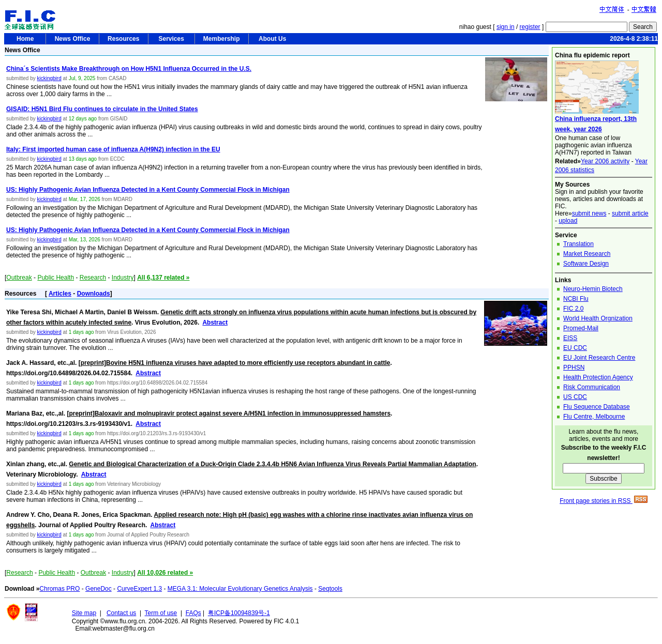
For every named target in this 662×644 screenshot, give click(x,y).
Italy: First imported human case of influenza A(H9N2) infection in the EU (113, 149)
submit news (589, 213)
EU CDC (575, 348)
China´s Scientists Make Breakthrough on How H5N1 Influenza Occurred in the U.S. (129, 69)
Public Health (56, 278)
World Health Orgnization (598, 318)
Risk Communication (592, 387)
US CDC (575, 397)
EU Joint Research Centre (599, 358)
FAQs (193, 613)
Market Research (587, 254)
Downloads (94, 294)
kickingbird (49, 78)
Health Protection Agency (598, 377)
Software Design (586, 264)
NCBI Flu (576, 299)
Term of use (161, 613)
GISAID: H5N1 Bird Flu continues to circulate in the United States (102, 109)
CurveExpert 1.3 (139, 589)
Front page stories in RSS (604, 501)
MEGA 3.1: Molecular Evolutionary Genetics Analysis (240, 589)
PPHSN (574, 367)
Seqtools (330, 589)
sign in (506, 27)
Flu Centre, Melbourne (594, 417)
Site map (84, 613)
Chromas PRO (59, 589)
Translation (578, 244)
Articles (60, 294)
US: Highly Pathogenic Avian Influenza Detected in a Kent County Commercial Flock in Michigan (148, 190)
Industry (123, 278)
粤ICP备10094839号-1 (239, 613)
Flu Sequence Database (597, 407)
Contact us (121, 613)
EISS (570, 338)
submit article (630, 213)
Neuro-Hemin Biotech (593, 289)
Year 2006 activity (605, 161)
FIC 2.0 (573, 309)
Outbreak (19, 278)
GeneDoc (99, 589)
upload (568, 221)
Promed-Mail (581, 328)
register (530, 27)
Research (93, 278)
